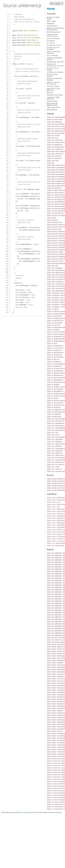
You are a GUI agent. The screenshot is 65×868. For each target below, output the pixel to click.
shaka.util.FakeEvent (55, 442)
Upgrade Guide (52, 101)
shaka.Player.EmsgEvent (56, 676)
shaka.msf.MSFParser (54, 188)
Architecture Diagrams (55, 72)
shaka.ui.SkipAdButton (55, 391)
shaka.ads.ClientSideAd (56, 124)
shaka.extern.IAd (53, 507)
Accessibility (52, 110)
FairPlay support (53, 86)
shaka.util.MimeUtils (55, 451)
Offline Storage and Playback (54, 79)
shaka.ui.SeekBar (53, 385)
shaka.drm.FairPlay (54, 156)
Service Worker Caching (52, 75)
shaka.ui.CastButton (54, 316)
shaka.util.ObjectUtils (56, 455)
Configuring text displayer (53, 48)
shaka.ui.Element (53, 330)
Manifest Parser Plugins (53, 69)
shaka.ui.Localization (55, 348)
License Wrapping (53, 38)
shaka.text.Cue (52, 266)
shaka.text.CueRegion (55, 268)
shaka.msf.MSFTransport (56, 193)
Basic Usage (51, 21)
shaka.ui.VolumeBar (54, 414)
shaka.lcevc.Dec (53, 161)
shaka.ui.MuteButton (54, 355)
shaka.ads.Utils (53, 138)
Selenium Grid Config (55, 95)
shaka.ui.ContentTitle (55, 321)
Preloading (51, 41)
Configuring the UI (54, 45)
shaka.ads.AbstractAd (55, 120)
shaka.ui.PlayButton (54, 366)
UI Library (51, 43)
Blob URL (50, 93)
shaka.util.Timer (53, 467)
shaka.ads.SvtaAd (53, 136)
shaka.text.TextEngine (55, 282)
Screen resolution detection (54, 52)
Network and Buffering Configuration (55, 29)
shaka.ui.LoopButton (54, 350)
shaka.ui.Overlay (53, 359)
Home (51, 9)
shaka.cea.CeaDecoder (55, 145)
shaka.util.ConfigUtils (56, 426)
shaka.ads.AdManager (54, 122)
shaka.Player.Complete (55, 663)
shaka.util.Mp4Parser (55, 453)
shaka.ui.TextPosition (55, 403)
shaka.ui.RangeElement (55, 371)
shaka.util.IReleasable (56, 546)
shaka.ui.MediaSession (55, 353)
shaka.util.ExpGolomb (55, 439)
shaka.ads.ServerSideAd (56, 133)
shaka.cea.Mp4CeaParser (56, 147)
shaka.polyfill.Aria (54, 222)
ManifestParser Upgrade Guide (52, 104)
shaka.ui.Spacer (53, 398)
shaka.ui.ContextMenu (55, 323)
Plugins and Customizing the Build (55, 65)
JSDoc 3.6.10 (20, 812)
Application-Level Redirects (54, 90)
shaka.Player (52, 218)
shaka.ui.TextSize (54, 407)
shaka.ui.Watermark (54, 417)
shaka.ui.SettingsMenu (55, 389)
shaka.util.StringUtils (56, 465)
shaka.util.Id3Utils (54, 446)
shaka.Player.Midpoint (55, 711)
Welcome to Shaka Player (53, 18)
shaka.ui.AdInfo (53, 309)
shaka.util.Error (53, 435)
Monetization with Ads (55, 62)
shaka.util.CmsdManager (56, 423)
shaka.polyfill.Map (54, 229)
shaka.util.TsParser (54, 469)
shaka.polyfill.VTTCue (55, 261)
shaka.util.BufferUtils (56, 421)
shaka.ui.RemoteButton (55, 375)
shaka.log (50, 163)
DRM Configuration (54, 32)
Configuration (52, 26)
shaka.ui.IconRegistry (55, 346)
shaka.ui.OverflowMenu (55, 357)
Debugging (50, 24)
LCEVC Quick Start (54, 108)
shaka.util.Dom (52, 433)
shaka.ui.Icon (52, 343)
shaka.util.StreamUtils (56, 462)
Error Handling (52, 56)
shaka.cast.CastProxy (55, 140)
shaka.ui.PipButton (54, 362)
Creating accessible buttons (54, 59)
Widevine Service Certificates (53, 83)
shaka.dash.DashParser (55, 154)
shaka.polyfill (52, 220)
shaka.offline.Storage (55, 213)
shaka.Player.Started (55, 731)
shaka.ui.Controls (54, 325)
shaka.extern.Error (54, 502)
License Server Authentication (52, 35)
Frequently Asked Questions (53, 98)
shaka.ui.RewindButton (55, 380)
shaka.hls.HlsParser (54, 158)
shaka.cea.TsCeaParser (55, 149)
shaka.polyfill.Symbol (55, 252)
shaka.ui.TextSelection (56, 405)
